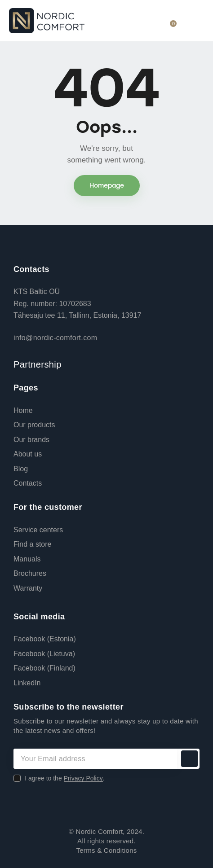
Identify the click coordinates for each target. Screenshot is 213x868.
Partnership (38, 364)
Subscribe (189, 759)
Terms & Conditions (106, 850)
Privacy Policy (83, 778)
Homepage (107, 186)
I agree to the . (64, 778)
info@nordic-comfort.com (55, 338)
